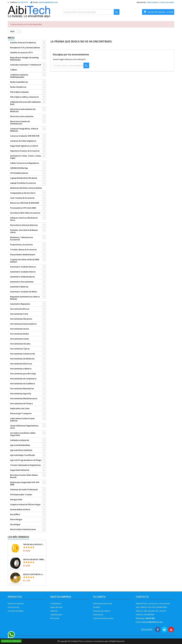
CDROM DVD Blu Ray (19, 168)
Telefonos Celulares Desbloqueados (19, 76)
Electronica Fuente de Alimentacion (20, 122)
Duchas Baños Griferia (20, 509)
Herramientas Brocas (20, 309)
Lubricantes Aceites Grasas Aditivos (22, 420)
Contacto (142, 597)
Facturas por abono (102, 611)
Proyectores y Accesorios (21, 245)
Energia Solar (16, 499)
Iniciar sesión (152, 2)
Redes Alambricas (18, 87)
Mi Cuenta (55, 618)
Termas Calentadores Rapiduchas (25, 465)
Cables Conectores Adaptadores (25, 163)
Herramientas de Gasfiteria (23, 384)
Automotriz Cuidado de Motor (24, 292)
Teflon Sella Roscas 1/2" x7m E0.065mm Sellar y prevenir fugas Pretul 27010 (34, 545)
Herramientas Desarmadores (23, 324)
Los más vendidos (18, 537)
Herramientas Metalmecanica (24, 398)
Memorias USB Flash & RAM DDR (25, 203)
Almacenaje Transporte (21, 413)
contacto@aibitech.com (48, 2)
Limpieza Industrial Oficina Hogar (25, 504)
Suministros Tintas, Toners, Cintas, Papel (26, 157)
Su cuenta (99, 597)
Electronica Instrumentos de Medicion (23, 110)
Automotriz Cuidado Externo (23, 267)
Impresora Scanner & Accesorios (25, 151)
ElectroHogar (16, 519)
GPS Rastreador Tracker (21, 494)
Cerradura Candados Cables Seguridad (23, 434)
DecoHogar (15, 524)
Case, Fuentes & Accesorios (22, 198)
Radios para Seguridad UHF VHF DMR (25, 483)
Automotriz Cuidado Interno (23, 272)
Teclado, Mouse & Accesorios (23, 250)
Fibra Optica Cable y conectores (24, 97)
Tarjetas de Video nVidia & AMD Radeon (25, 261)
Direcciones (98, 615)
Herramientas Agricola (21, 393)
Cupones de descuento (103, 618)
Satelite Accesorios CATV (21, 52)
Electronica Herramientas (22, 116)
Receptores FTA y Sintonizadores (25, 48)
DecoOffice (15, 514)
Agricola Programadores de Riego (26, 460)
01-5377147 (23, 2)
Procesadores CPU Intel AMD (23, 208)
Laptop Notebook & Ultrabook (24, 178)
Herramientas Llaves (19, 339)
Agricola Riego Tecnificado (22, 455)
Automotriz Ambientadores (22, 277)
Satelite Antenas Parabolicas (23, 43)
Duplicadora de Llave (20, 408)
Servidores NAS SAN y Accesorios (25, 213)
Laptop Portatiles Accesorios (23, 183)
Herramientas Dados (19, 334)
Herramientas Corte (19, 314)
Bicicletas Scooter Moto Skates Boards (24, 476)
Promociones (14, 607)
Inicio (11, 38)
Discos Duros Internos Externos (24, 225)
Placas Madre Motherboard (23, 254)
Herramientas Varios (19, 329)
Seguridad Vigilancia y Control (24, 146)
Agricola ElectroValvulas (21, 450)
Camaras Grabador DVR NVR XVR (25, 136)
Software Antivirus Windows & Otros (24, 219)
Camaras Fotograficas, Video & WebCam (24, 130)
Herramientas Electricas (21, 364)
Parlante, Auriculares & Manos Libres (24, 231)
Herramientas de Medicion (22, 359)
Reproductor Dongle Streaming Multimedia (24, 59)
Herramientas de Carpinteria (23, 379)
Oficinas (54, 611)
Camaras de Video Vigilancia (23, 141)
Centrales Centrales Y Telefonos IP (26, 65)
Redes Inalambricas (19, 82)
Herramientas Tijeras (20, 349)
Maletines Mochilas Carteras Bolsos (26, 188)
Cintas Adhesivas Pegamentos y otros (24, 427)
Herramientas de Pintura (21, 403)
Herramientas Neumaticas (22, 389)
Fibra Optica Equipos (19, 92)
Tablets (14, 70)
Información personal (102, 603)
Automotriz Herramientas (22, 282)
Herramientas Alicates (20, 344)
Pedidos (97, 607)
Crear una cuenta (167, 2)
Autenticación (56, 615)
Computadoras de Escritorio (23, 193)
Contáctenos (56, 603)
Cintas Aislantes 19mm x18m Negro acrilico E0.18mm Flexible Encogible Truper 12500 (34, 559)
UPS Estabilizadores (19, 173)
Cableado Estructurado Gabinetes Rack (25, 103)
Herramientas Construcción (23, 354)
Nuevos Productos (16, 603)
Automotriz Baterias (19, 287)
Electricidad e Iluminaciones (23, 529)
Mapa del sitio (57, 607)
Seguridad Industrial (20, 470)
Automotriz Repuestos (20, 304)
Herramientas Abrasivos (21, 319)
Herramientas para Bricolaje (23, 374)
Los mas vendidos (16, 611)
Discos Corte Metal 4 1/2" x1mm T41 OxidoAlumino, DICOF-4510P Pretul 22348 (34, 574)
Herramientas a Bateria (21, 369)
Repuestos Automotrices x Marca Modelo (25, 298)
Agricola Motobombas (20, 445)
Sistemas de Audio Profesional (24, 490)
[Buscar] (91, 12)
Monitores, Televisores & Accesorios (21, 238)
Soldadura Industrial (20, 440)
